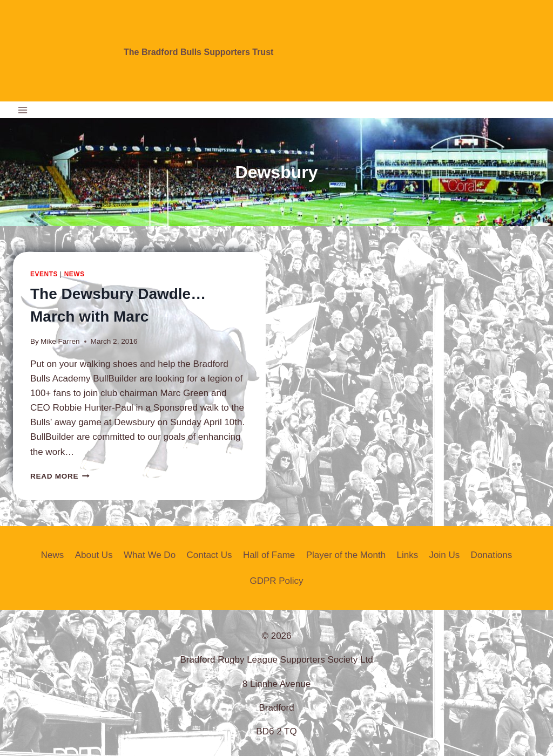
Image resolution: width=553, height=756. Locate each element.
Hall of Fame (269, 555)
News (75, 274)
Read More (60, 476)
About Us (94, 555)
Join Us (445, 555)
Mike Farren (60, 341)
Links (407, 555)
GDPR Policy (276, 581)
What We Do (150, 555)
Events (44, 274)
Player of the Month (346, 555)
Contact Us (209, 555)
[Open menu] (23, 110)
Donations (492, 555)
